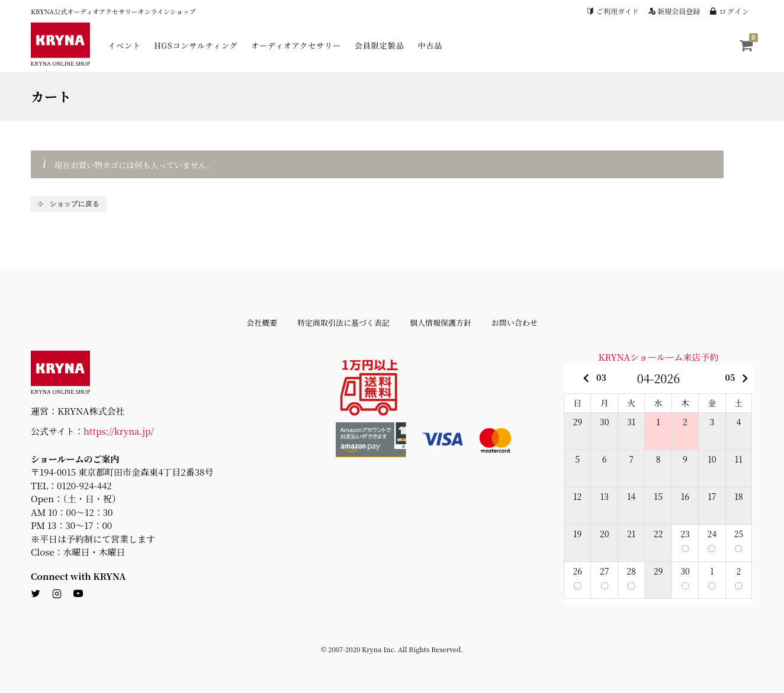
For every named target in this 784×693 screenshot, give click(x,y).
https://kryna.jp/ (119, 431)
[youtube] (78, 594)
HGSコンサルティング (196, 45)
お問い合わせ (515, 323)
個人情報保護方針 (441, 323)
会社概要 (262, 323)
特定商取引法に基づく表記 (343, 323)
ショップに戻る (73, 204)
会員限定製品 (380, 45)
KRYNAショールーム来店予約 (659, 357)
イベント (124, 45)
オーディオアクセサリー (296, 45)
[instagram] (57, 594)
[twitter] (36, 594)
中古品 (430, 45)
